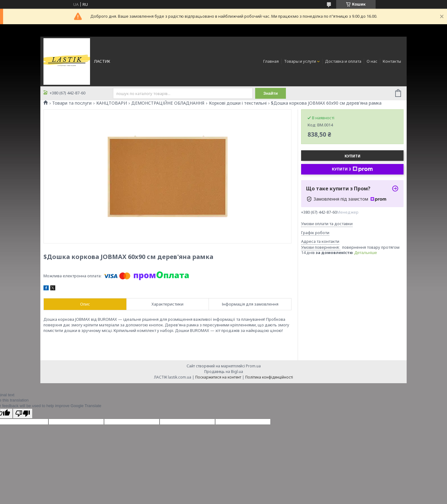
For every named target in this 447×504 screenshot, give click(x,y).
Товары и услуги (300, 61)
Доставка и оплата (343, 61)
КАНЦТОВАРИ (112, 103)
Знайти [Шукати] (271, 93)
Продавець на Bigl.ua (224, 372)
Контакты (392, 61)
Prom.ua (253, 366)
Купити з (352, 169)
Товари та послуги (72, 103)
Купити (352, 156)
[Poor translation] (23, 413)
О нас (372, 61)
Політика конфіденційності (269, 377)
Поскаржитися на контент (218, 377)
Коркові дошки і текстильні (238, 103)
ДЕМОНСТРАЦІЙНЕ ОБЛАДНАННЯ (168, 103)
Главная (271, 61)
